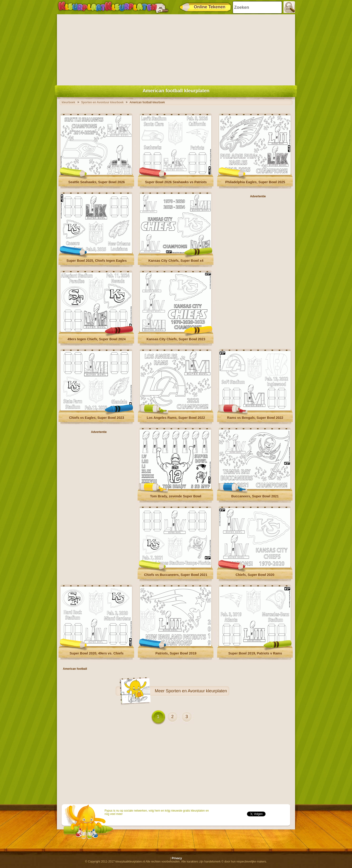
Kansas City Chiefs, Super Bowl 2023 (176, 339)
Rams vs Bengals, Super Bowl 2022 (255, 418)
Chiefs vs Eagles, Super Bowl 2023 (97, 418)
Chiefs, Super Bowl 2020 (255, 575)
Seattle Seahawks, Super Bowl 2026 (97, 182)
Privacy (177, 858)
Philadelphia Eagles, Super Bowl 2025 (255, 182)
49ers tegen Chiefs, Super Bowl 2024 (96, 339)
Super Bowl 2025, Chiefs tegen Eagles (97, 261)
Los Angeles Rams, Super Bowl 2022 (176, 418)
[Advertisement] (176, 49)
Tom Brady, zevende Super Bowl (176, 496)
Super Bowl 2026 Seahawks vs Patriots (176, 182)
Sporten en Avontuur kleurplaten (196, 691)
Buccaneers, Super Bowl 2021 (255, 496)
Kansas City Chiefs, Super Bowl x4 (176, 261)
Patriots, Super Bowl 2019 (176, 653)
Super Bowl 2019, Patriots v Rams (255, 653)
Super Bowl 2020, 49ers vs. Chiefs (96, 653)
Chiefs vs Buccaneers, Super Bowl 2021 (176, 575)
